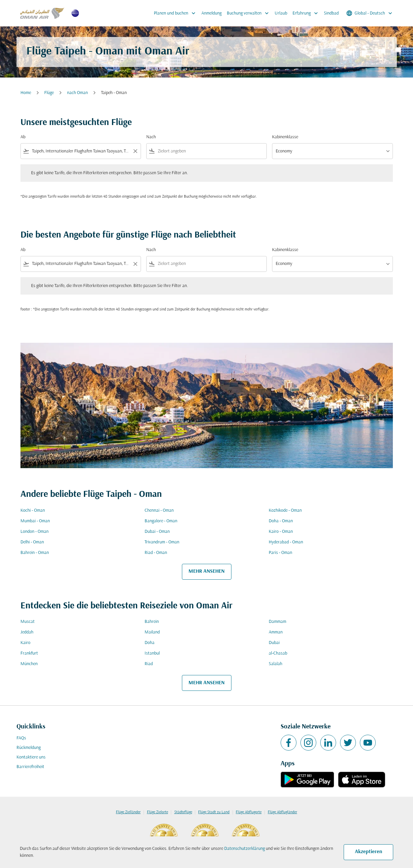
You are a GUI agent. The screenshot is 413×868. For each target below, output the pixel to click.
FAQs (21, 738)
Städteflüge (183, 812)
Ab (23, 137)
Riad (149, 664)
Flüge (49, 93)
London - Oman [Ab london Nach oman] (34, 532)
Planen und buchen (176, 13)
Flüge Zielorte (157, 812)
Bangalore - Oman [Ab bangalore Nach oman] (161, 521)
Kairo (25, 643)
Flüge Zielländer (128, 812)
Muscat (28, 622)
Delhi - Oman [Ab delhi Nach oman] (32, 542)
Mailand (152, 632)
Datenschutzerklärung (244, 849)
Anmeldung (211, 13)
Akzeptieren (369, 852)
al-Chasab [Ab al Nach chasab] (278, 653)
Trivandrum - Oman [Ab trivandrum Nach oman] (162, 542)
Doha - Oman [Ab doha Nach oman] (281, 521)
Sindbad (331, 13)
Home (26, 93)
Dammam (277, 622)
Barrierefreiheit (30, 767)
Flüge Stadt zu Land (214, 812)
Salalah (275, 664)
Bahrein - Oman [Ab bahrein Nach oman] (35, 553)
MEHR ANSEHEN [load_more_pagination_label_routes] (206, 571)
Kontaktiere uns (31, 757)
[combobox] (81, 151)
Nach (151, 137)
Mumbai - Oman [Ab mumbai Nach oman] (35, 521)
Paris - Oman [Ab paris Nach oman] (280, 553)
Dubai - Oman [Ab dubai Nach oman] (157, 532)
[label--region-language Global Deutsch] (370, 13)
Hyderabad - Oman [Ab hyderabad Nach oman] (286, 542)
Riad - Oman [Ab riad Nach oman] (156, 553)
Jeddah (27, 632)
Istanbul (152, 653)
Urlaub (281, 13)
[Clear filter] (135, 151)
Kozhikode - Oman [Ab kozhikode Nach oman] (285, 511)
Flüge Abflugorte (249, 812)
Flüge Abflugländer (282, 812)
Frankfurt (29, 653)
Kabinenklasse (285, 137)
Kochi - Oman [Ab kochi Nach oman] (33, 511)
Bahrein (152, 622)
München (29, 664)
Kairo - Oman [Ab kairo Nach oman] (281, 532)
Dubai (274, 643)
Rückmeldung (29, 748)
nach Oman (77, 93)
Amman (276, 632)
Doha (150, 643)
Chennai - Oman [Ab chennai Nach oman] (159, 511)
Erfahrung (307, 13)
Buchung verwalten (249, 13)
